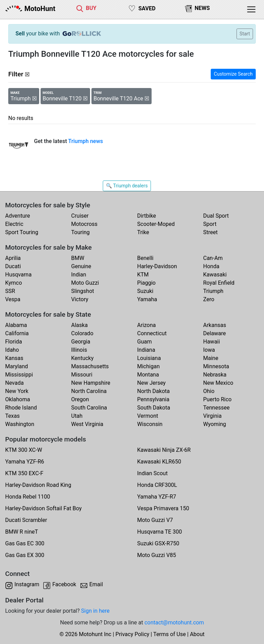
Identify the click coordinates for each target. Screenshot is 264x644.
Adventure (18, 216)
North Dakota (153, 391)
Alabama (16, 325)
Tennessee (216, 408)
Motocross (84, 224)
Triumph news (85, 141)
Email (96, 584)
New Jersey (151, 383)
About (197, 634)
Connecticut (152, 333)
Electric (14, 224)
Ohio (209, 391)
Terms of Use (170, 634)
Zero (209, 299)
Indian (79, 275)
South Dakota (154, 408)
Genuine (81, 266)
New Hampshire (91, 383)
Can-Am (213, 258)
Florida (14, 342)
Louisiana (149, 358)
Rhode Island (21, 408)
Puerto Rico (217, 399)
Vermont (148, 416)
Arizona (146, 325)
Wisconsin (150, 424)
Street (210, 232)
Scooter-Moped (156, 224)
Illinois (79, 350)
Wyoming (215, 424)
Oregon (80, 399)
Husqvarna (18, 275)
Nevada (14, 383)
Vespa (13, 299)
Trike (143, 232)
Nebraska (215, 375)
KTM (143, 275)
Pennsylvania (153, 399)
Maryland (16, 366)
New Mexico (218, 383)
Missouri (82, 375)
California (17, 333)
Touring (80, 232)
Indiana (146, 350)
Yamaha (147, 299)
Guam (144, 342)
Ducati (13, 266)
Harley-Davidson (157, 266)
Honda (211, 266)
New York (17, 391)
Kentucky (82, 358)
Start (245, 34)
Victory (80, 299)
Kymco (14, 283)
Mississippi (19, 375)
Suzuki (145, 291)
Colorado (82, 333)
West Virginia (87, 424)
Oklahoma (18, 399)
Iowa (209, 350)
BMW (78, 258)
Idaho (12, 350)
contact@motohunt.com (174, 623)
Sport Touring (22, 232)
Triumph (213, 291)
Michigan (148, 366)
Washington (20, 424)
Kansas (14, 358)
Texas (12, 416)
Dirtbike (147, 216)
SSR (10, 291)
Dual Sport (216, 216)
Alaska (79, 325)
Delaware (214, 333)
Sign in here (95, 611)
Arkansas (215, 325)
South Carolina (89, 408)
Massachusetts (90, 366)
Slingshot (83, 291)
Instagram (27, 584)
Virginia (212, 416)
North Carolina (89, 391)
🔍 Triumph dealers (127, 186)
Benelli (145, 258)
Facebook (64, 584)
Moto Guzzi (85, 283)
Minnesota (216, 366)
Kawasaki (215, 275)
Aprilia (13, 258)
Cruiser (80, 216)
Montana (148, 375)
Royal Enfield (219, 283)
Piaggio (146, 283)
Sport (210, 224)
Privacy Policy (133, 634)
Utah (77, 416)
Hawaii (212, 342)
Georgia (81, 342)
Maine (211, 358)
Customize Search (233, 74)
